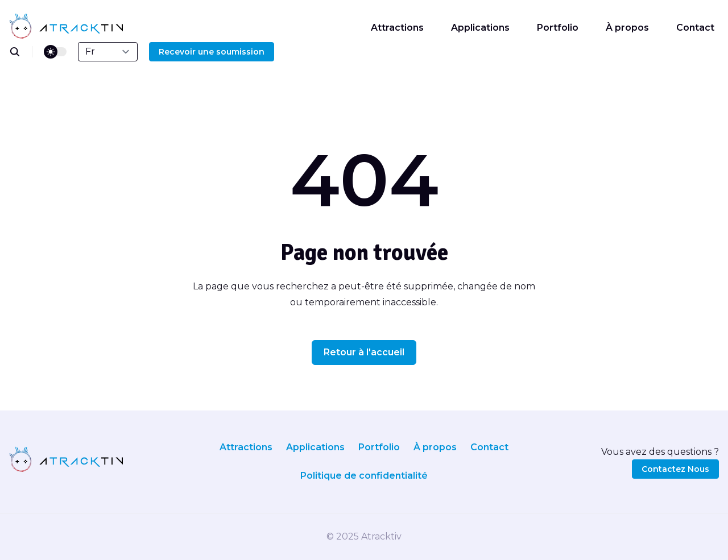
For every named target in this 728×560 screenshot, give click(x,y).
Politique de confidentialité (364, 476)
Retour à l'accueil (364, 352)
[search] (21, 52)
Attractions (397, 28)
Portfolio (558, 28)
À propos (627, 28)
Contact (695, 28)
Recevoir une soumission (212, 52)
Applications (480, 28)
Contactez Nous (675, 469)
